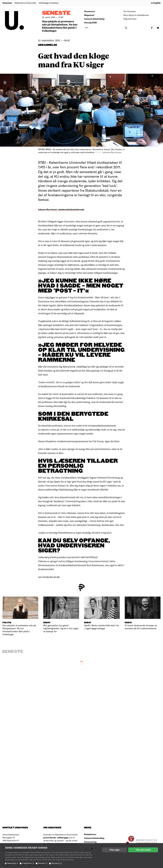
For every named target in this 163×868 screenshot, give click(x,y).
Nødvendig (13, 863)
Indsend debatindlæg (94, 19)
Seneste (56, 13)
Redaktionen (90, 834)
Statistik (43, 863)
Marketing (57, 863)
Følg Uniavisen (130, 19)
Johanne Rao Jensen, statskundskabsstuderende (61, 209)
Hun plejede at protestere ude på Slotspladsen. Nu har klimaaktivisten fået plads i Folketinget (60, 26)
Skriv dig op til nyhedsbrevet (136, 15)
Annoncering (90, 842)
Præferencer (28, 863)
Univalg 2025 (91, 23)
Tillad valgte (114, 850)
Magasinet (89, 15)
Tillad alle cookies (143, 850)
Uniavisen (7, 3)
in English (156, 3)
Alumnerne (90, 11)
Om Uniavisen (130, 11)
